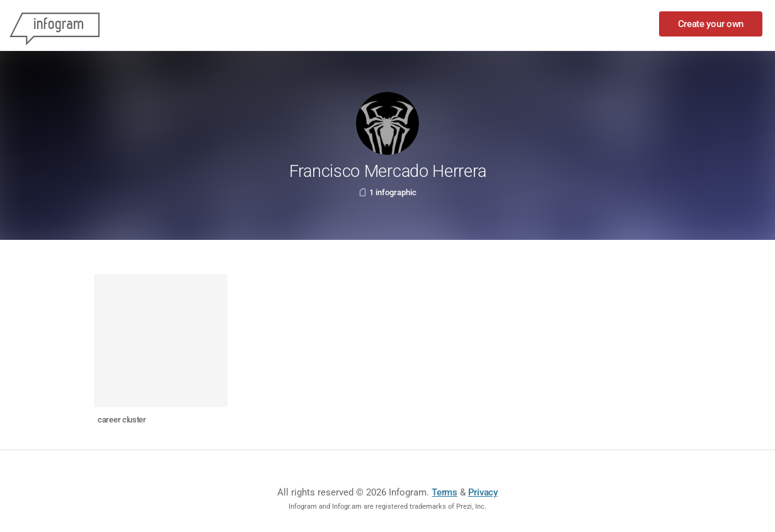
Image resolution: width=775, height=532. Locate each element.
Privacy (483, 492)
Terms (445, 492)
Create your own (711, 24)
